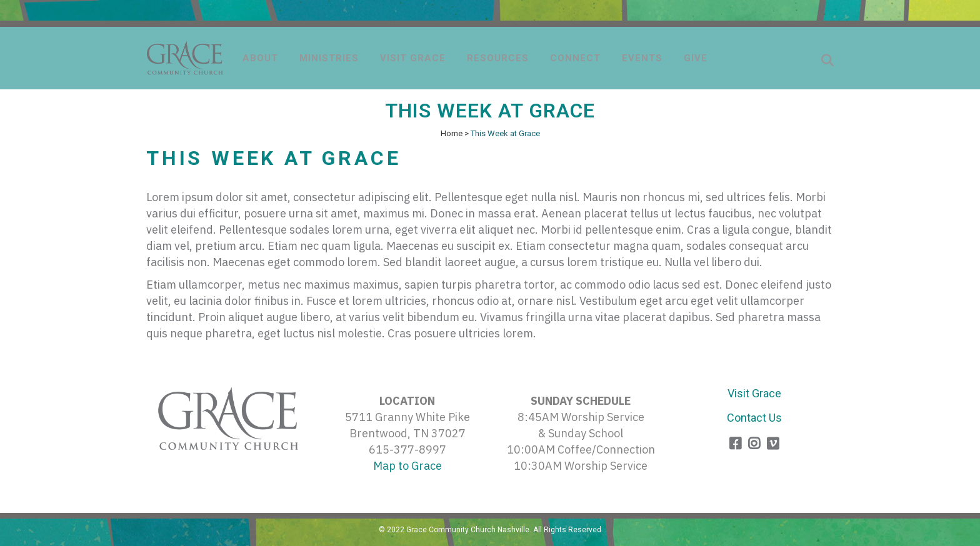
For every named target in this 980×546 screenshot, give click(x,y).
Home (452, 133)
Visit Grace (754, 393)
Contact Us (754, 418)
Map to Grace (407, 466)
